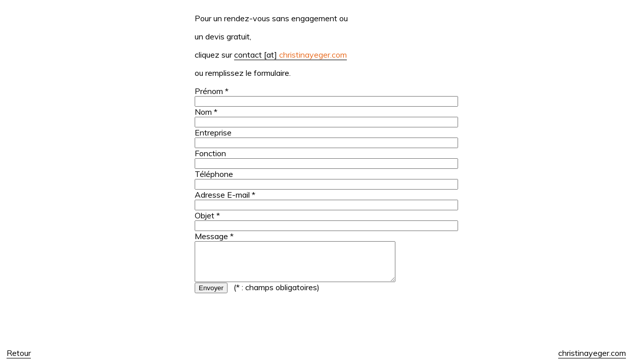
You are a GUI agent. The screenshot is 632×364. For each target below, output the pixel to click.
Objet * (207, 215)
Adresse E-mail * (225, 195)
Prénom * (212, 91)
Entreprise (213, 132)
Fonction (210, 153)
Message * (214, 236)
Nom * (206, 112)
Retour (19, 353)
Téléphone (214, 174)
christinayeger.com (592, 353)
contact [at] (290, 55)
